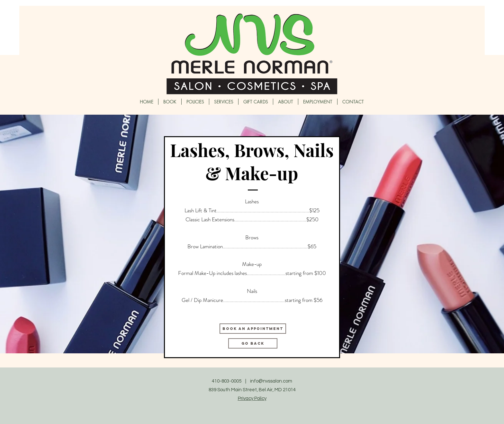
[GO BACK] (253, 343)
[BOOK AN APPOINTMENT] (253, 329)
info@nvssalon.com (271, 381)
